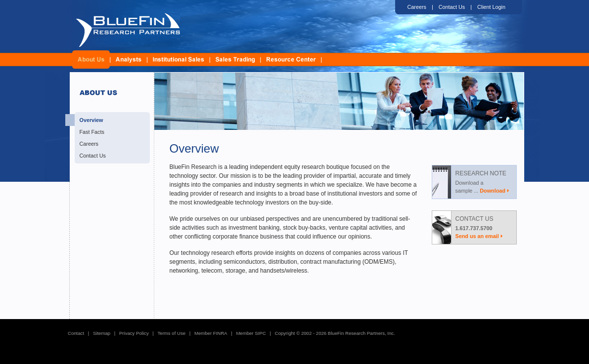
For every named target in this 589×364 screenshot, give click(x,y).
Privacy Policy (134, 333)
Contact (76, 333)
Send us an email (477, 236)
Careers (417, 7)
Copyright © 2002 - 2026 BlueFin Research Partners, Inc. (335, 333)
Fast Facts (92, 132)
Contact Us (452, 7)
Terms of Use (172, 333)
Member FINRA (211, 333)
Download (493, 191)
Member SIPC (251, 333)
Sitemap (102, 333)
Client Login (491, 7)
